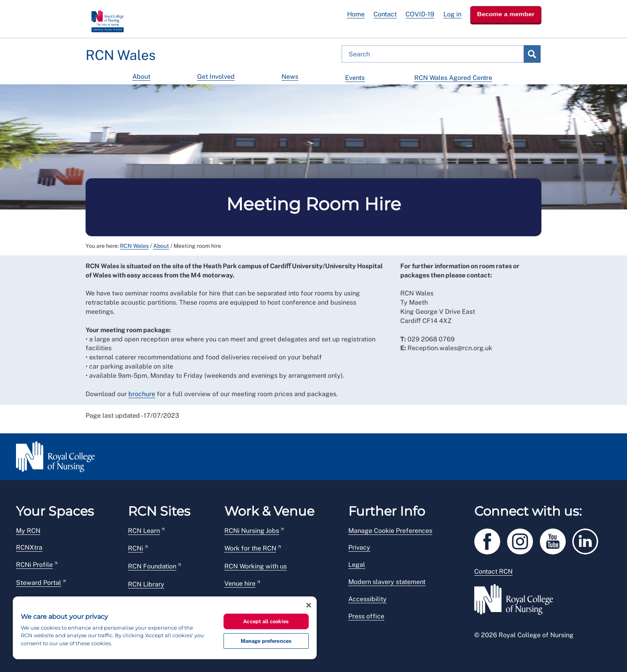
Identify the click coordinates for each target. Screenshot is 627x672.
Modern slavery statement (387, 582)
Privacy (359, 547)
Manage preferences (266, 641)
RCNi (136, 548)
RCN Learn (144, 531)
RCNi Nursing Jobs (252, 531)
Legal (357, 565)
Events (355, 78)
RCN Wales (134, 246)
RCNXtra (29, 547)
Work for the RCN (250, 548)
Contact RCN (493, 571)
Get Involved (216, 77)
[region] (165, 628)
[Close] (309, 605)
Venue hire (240, 583)
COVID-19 (420, 14)
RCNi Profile (34, 565)
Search (532, 54)
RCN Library (146, 584)
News (290, 77)
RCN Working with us (256, 566)
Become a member (506, 14)
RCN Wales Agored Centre (453, 78)
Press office (366, 616)
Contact (385, 14)
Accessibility (367, 599)
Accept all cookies (266, 621)
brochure (142, 394)
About (141, 77)
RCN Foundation (152, 566)
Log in (452, 14)
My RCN (28, 531)
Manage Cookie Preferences (390, 531)
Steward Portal (39, 583)
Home (356, 14)
